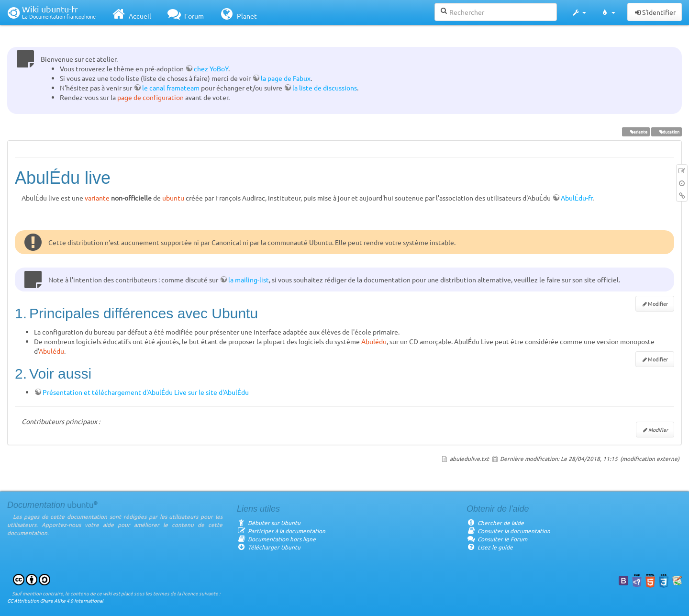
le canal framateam (171, 88)
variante (636, 132)
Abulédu (374, 341)
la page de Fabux (286, 78)
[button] (579, 12)
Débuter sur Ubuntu (269, 523)
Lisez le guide (490, 547)
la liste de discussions (325, 88)
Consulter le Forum (497, 539)
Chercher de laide (495, 523)
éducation (666, 132)
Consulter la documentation (508, 531)
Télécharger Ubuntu (269, 547)
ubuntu (173, 198)
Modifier (658, 303)
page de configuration (150, 97)
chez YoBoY (211, 68)
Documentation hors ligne (276, 539)
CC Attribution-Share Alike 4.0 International (55, 600)
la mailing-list (249, 280)
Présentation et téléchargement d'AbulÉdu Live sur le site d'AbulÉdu (146, 392)
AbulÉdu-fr (577, 198)
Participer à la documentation (281, 531)
